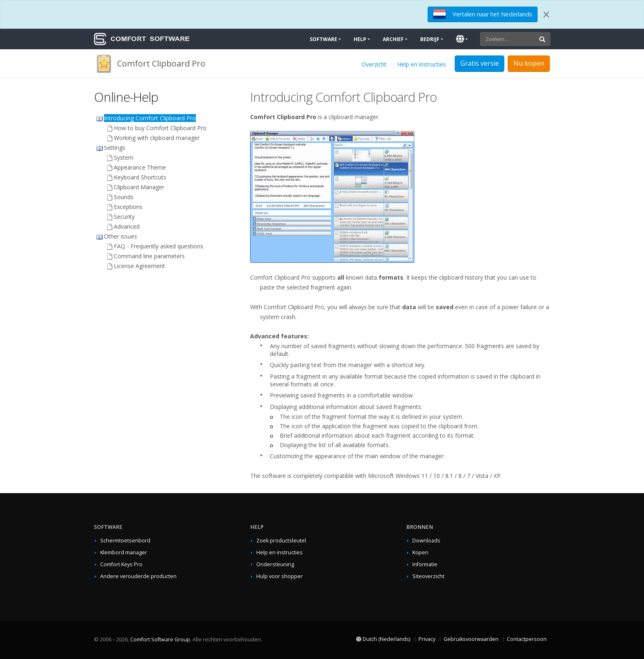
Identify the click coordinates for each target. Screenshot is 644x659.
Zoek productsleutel (281, 541)
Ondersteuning (275, 564)
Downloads (426, 541)
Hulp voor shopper (279, 576)
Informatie (425, 564)
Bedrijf (430, 39)
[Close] (546, 14)
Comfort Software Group (160, 639)
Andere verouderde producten (138, 576)
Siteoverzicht (428, 576)
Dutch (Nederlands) (383, 639)
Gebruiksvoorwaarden (471, 639)
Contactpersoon (527, 639)
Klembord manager (124, 552)
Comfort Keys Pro (121, 564)
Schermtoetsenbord (125, 541)
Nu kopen (529, 63)
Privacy (427, 639)
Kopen (420, 552)
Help (360, 39)
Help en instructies (422, 64)
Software (323, 39)
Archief (393, 39)
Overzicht (374, 64)
